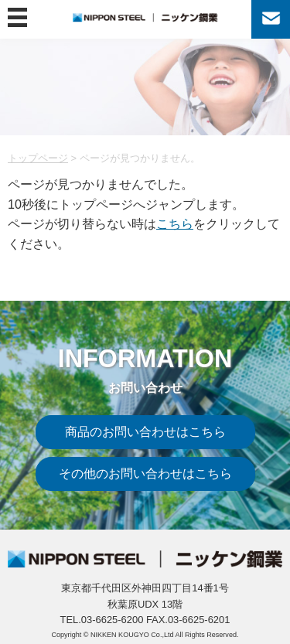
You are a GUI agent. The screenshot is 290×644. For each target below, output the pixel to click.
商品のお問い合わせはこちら (145, 431)
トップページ (38, 158)
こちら (175, 223)
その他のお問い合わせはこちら (145, 473)
